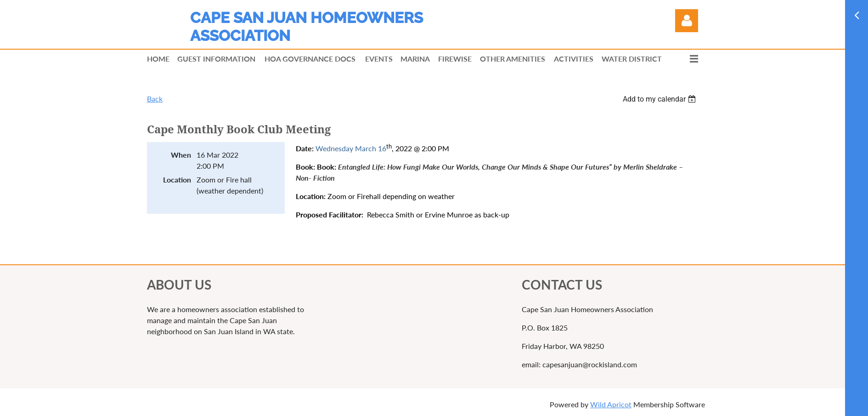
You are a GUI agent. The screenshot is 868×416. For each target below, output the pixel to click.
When (181, 155)
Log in (687, 21)
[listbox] (660, 99)
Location (177, 180)
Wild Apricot (611, 404)
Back (155, 99)
